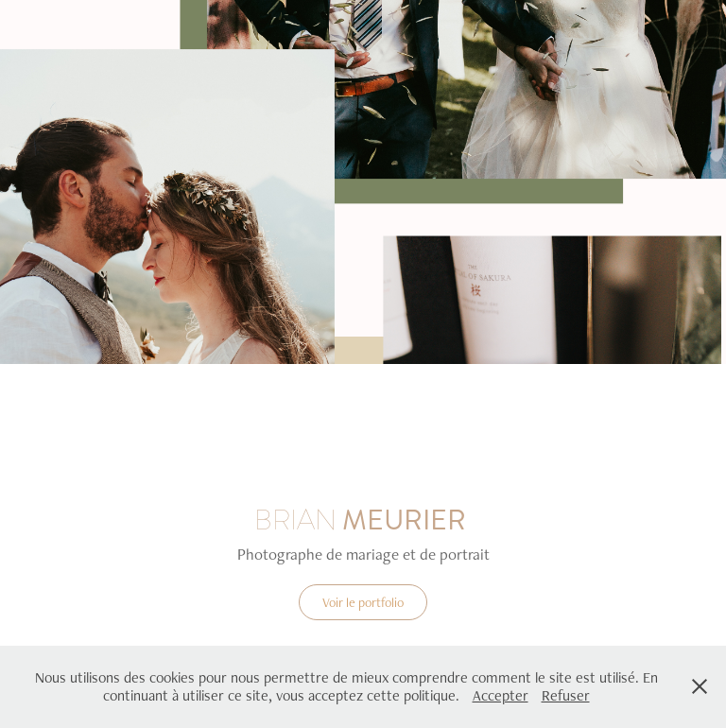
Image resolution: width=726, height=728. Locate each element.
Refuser (566, 695)
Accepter (501, 695)
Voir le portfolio (363, 602)
